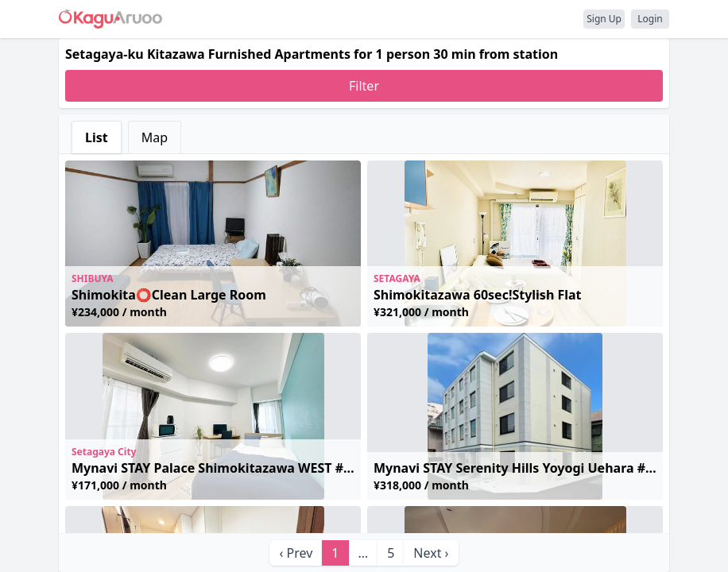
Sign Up (604, 19)
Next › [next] (431, 553)
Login (650, 19)
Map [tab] (155, 137)
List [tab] (97, 137)
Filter (364, 86)
